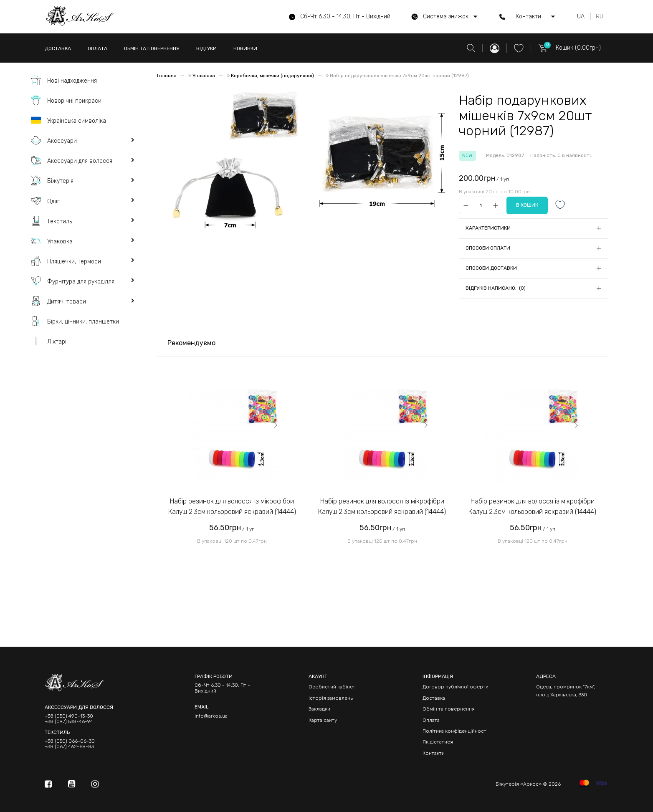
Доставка (434, 698)
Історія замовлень (331, 698)
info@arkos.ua (211, 716)
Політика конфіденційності (455, 731)
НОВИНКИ (245, 48)
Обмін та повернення (449, 709)
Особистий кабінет (332, 687)
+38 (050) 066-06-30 (70, 741)
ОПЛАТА (97, 48)
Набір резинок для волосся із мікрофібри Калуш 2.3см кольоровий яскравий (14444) (232, 507)
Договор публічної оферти (456, 687)
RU (600, 17)
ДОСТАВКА (58, 48)
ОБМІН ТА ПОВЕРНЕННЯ (152, 48)
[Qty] (481, 206)
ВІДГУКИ (206, 48)
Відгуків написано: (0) (496, 288)
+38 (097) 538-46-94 (69, 722)
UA (581, 17)
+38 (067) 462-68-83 (69, 747)
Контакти (434, 753)
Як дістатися (438, 742)
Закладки (319, 709)
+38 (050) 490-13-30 (69, 716)
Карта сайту (323, 720)
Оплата (431, 720)
